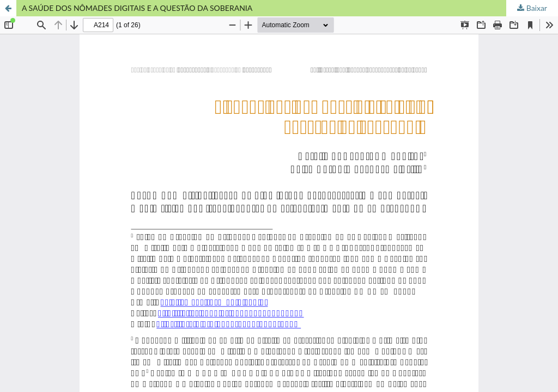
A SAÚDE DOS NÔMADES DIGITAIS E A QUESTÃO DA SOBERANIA (137, 8)
